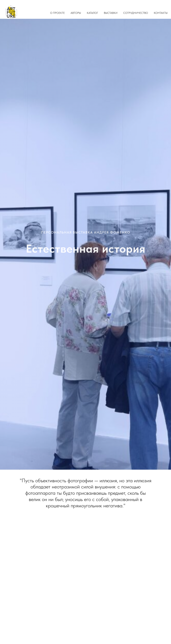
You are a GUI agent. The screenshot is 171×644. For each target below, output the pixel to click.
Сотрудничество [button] (136, 13)
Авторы (76, 13)
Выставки (111, 13)
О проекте (57, 13)
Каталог (92, 13)
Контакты (161, 13)
